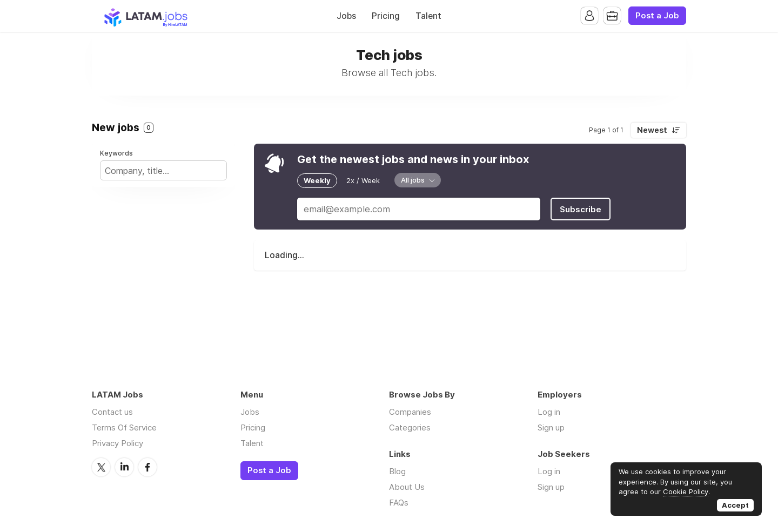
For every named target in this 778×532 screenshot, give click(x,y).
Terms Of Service (124, 427)
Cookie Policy (686, 491)
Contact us (112, 412)
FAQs (399, 503)
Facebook (147, 467)
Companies (410, 412)
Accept (735, 505)
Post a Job (657, 16)
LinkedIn (124, 467)
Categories (410, 427)
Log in (549, 412)
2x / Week (363, 180)
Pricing (386, 16)
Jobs (346, 16)
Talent (428, 16)
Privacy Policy (118, 443)
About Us (407, 487)
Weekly (317, 180)
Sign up (551, 427)
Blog (397, 471)
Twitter (101, 467)
